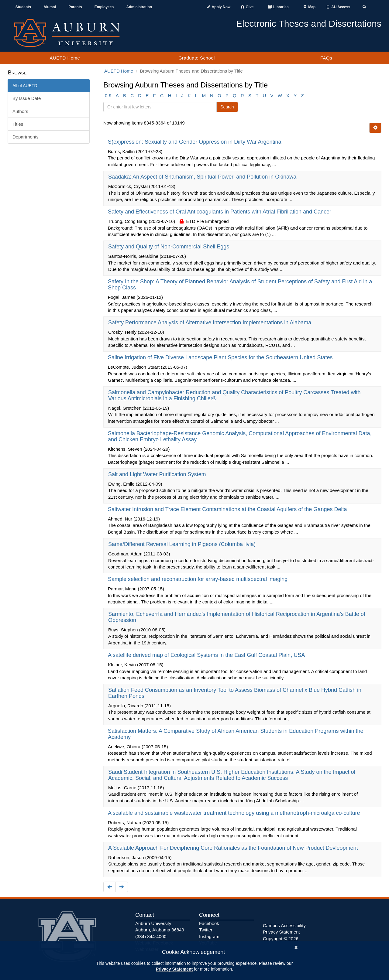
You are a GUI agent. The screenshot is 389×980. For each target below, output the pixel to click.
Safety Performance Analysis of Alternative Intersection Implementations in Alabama (210, 323)
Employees (104, 7)
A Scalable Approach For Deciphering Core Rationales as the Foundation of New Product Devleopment (234, 848)
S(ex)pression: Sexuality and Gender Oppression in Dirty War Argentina (195, 142)
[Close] (296, 947)
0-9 (108, 96)
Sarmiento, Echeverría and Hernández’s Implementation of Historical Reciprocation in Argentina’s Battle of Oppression (237, 617)
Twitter (206, 930)
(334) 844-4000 (151, 936)
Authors (20, 111)
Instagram (209, 936)
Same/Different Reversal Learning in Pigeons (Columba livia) (183, 544)
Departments (26, 137)
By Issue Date (27, 98)
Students (23, 7)
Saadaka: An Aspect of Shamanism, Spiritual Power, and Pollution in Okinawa (203, 177)
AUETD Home (65, 58)
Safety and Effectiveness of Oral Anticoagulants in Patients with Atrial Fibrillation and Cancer (220, 212)
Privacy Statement (174, 969)
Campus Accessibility (284, 925)
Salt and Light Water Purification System (158, 474)
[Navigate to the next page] (122, 887)
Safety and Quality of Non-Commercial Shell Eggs (169, 247)
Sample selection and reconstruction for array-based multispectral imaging (198, 579)
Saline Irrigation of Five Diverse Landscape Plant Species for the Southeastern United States (221, 357)
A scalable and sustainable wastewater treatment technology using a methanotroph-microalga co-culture (235, 813)
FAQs (326, 58)
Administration (139, 7)
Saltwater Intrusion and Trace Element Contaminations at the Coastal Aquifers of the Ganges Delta (228, 509)
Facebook (209, 923)
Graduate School (197, 58)
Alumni (50, 7)
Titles (18, 124)
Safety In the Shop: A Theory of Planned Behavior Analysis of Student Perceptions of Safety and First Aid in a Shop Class (240, 285)
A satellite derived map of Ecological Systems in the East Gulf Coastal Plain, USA (207, 655)
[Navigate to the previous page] (110, 887)
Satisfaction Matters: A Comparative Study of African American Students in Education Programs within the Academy (236, 734)
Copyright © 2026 (281, 939)
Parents (75, 7)
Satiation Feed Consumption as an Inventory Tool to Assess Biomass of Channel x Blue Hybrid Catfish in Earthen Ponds (235, 693)
